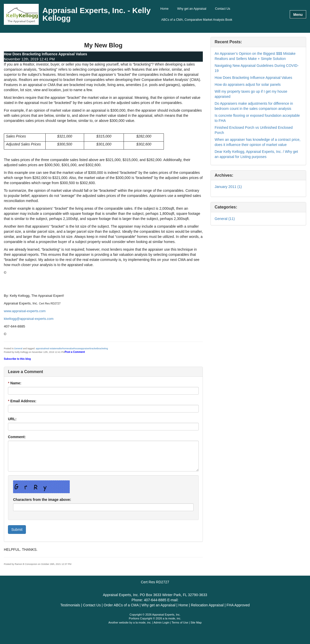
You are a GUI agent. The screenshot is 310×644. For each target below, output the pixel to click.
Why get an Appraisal (192, 9)
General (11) (225, 219)
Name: (15, 383)
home (66, 349)
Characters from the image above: (42, 500)
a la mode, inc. (142, 622)
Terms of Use (180, 622)
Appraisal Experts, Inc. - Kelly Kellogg (97, 14)
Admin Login (161, 622)
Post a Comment (75, 352)
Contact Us (223, 9)
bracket (94, 349)
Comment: (17, 437)
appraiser (85, 349)
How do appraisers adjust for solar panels (248, 85)
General (18, 349)
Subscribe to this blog (17, 359)
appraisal (41, 349)
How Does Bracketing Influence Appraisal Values (253, 78)
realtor (59, 349)
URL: (12, 419)
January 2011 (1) (228, 187)
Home (164, 9)
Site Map (196, 622)
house (77, 349)
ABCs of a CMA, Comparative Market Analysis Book (197, 20)
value (71, 349)
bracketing (103, 349)
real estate (51, 349)
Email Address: (22, 401)
